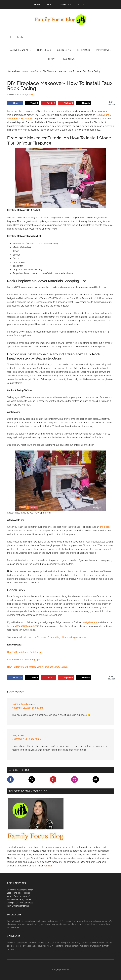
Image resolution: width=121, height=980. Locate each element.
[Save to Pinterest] (49, 103)
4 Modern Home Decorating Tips (23, 660)
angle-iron (105, 527)
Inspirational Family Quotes (19, 899)
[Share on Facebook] (15, 103)
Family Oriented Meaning (18, 906)
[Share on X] (32, 103)
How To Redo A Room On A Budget (25, 652)
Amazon (48, 866)
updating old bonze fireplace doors (69, 637)
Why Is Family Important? (18, 896)
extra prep (100, 379)
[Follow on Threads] (96, 779)
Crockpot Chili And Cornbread (20, 903)
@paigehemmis (89, 622)
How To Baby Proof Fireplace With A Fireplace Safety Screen (37, 667)
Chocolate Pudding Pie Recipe (20, 890)
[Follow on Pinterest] (53, 779)
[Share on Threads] (84, 103)
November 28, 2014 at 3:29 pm (27, 708)
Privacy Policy (13, 928)
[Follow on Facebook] (10, 779)
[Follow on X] (32, 779)
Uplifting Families (21, 704)
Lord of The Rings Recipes (18, 893)
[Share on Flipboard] (66, 103)
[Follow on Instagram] (74, 779)
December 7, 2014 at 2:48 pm (27, 739)
